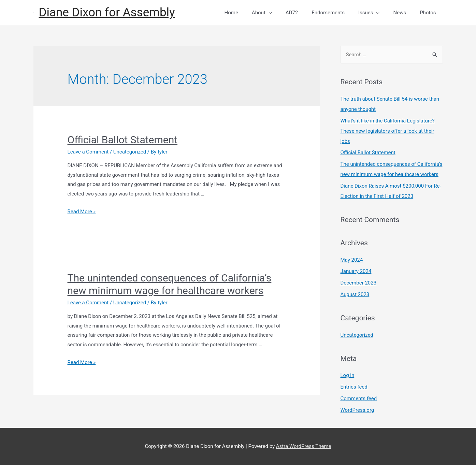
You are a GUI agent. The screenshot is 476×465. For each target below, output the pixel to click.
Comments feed (359, 398)
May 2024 (352, 260)
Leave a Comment (88, 152)
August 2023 (355, 294)
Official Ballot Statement (123, 140)
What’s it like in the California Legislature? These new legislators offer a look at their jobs (388, 131)
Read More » (82, 212)
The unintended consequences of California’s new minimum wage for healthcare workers (170, 284)
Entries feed (354, 387)
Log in (348, 375)
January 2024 (356, 271)
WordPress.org (357, 410)
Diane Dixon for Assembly (107, 12)
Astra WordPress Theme (304, 446)
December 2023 (359, 283)
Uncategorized (130, 152)
